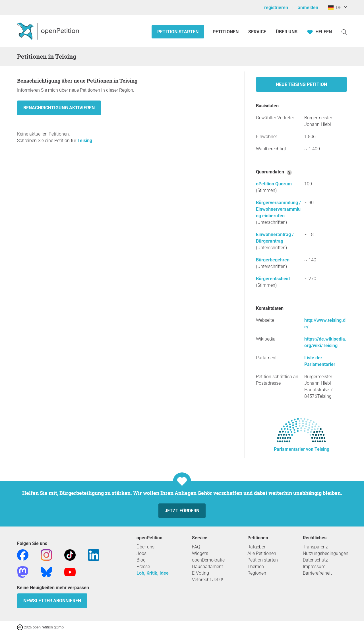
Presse (143, 567)
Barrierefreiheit (317, 573)
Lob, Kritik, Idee (153, 573)
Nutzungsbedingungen (326, 553)
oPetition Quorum (274, 184)
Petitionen (226, 32)
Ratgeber (256, 547)
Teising (85, 141)
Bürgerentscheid (273, 279)
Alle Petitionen (262, 553)
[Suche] (344, 32)
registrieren (276, 8)
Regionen (257, 573)
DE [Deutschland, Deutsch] (335, 8)
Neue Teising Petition (301, 84)
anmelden (308, 8)
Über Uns (287, 32)
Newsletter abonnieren (52, 601)
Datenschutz (315, 560)
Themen (256, 567)
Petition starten (178, 32)
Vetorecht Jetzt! (208, 580)
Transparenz (315, 547)
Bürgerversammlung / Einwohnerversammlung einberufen (278, 209)
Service (257, 32)
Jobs (141, 553)
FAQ (196, 547)
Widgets (200, 553)
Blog (141, 560)
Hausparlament (207, 567)
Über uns (145, 547)
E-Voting (200, 573)
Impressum (314, 567)
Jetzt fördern (182, 511)
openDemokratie (208, 560)
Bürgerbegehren (273, 260)
